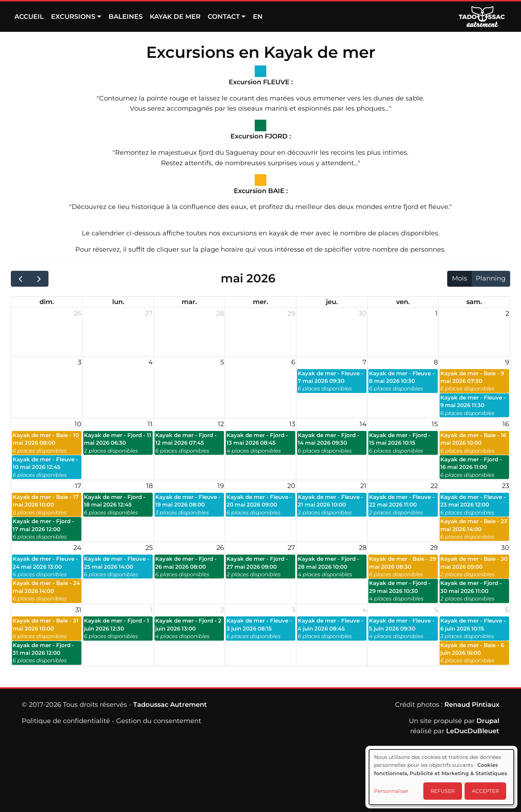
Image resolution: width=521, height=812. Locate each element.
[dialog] (441, 777)
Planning (491, 278)
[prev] (20, 279)
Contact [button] (224, 17)
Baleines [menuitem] (126, 17)
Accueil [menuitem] (29, 17)
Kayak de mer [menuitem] (175, 17)
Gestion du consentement (159, 721)
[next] (39, 279)
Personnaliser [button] (391, 791)
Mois (459, 278)
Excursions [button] (73, 17)
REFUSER (443, 791)
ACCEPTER (485, 791)
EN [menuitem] (258, 17)
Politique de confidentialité (66, 721)
